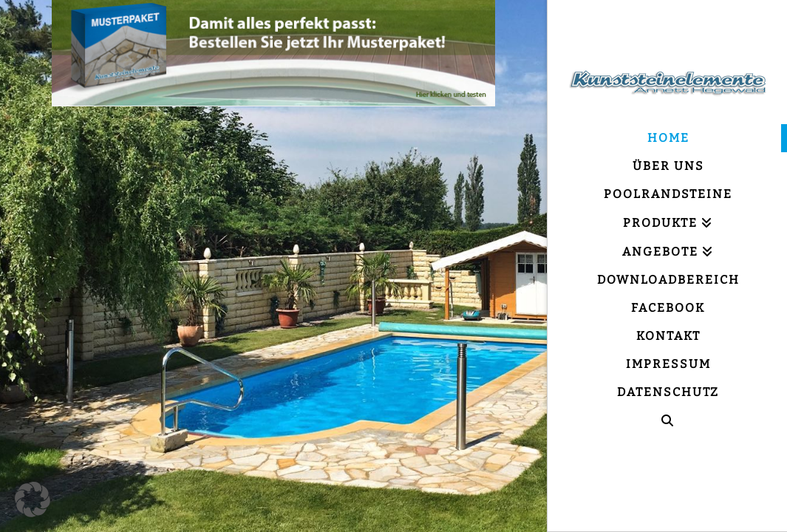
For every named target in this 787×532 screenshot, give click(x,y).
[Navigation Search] (667, 421)
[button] (33, 499)
